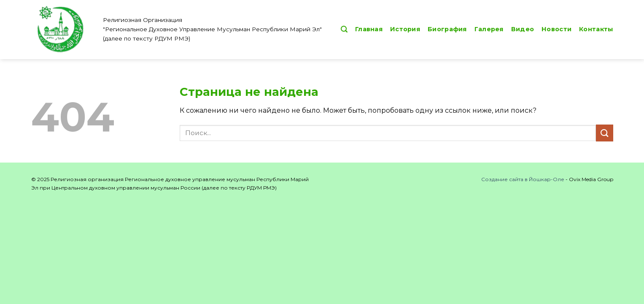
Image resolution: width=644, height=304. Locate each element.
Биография (447, 29)
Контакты (596, 29)
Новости (556, 29)
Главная (369, 29)
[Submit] (604, 133)
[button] (344, 29)
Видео (523, 29)
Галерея (489, 29)
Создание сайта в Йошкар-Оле (523, 179)
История (405, 29)
